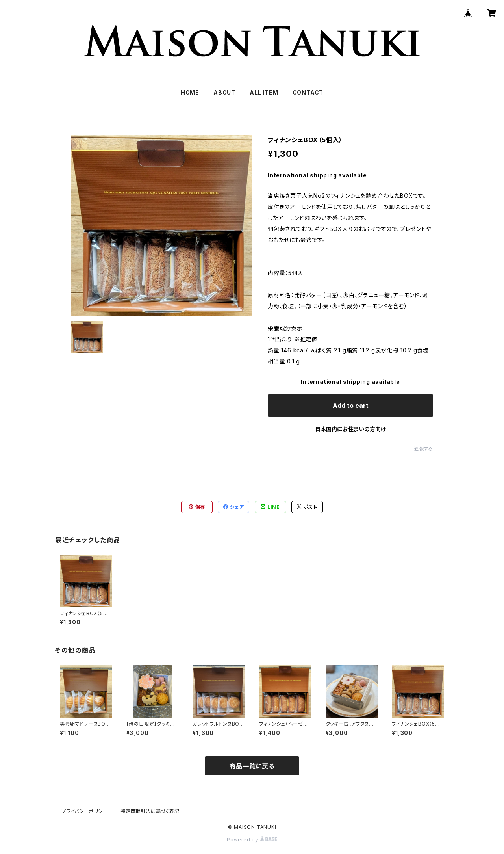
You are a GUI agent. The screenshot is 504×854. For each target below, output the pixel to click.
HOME (190, 92)
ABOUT (224, 92)
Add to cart (351, 406)
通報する (423, 449)
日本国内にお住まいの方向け (350, 429)
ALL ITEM (264, 92)
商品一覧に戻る (252, 766)
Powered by (252, 840)
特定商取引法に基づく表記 (150, 811)
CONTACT (308, 92)
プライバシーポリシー (85, 811)
